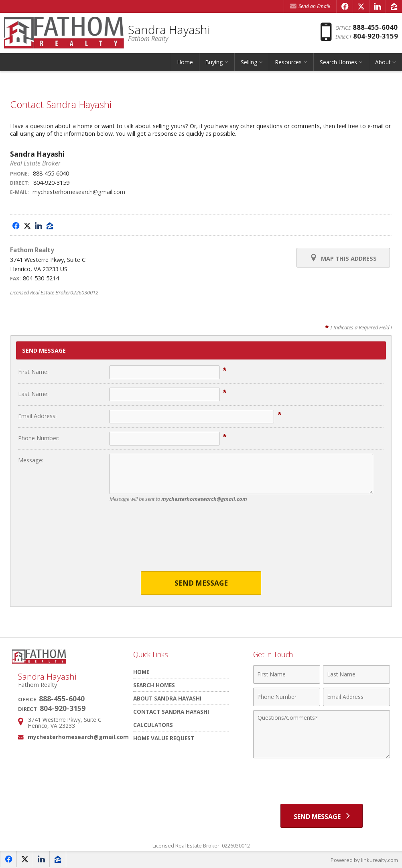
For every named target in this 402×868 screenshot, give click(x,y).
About (383, 62)
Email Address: (37, 416)
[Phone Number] (287, 697)
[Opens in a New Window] (345, 6)
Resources (288, 62)
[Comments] (322, 734)
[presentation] (201, 542)
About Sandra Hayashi (167, 698)
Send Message (201, 583)
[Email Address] (356, 697)
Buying (214, 62)
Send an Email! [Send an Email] (310, 6)
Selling (249, 62)
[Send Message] (321, 816)
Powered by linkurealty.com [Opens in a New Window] (364, 860)
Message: (31, 460)
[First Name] (287, 674)
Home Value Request (164, 738)
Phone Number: (39, 438)
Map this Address (343, 258)
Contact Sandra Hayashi (171, 712)
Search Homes (338, 62)
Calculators (153, 725)
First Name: (33, 372)
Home (185, 62)
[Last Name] (356, 674)
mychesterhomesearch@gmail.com (79, 192)
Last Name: (33, 394)
